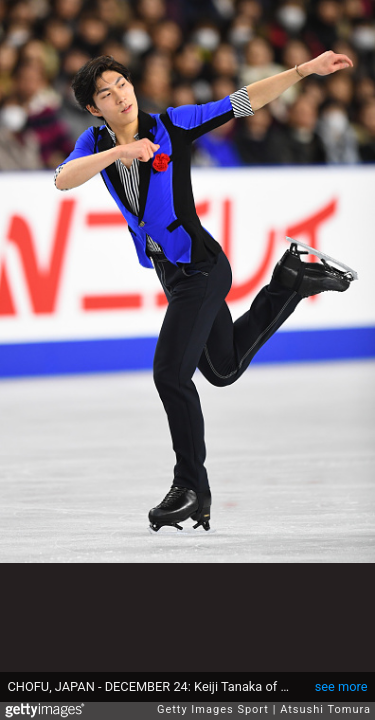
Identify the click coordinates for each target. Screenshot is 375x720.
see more (341, 686)
